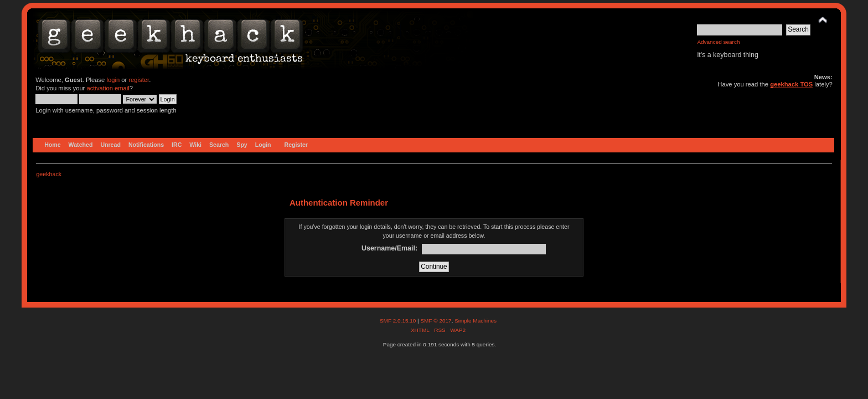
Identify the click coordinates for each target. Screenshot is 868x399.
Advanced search (718, 42)
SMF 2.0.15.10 (399, 321)
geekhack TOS (791, 84)
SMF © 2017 (436, 321)
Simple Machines (476, 321)
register (139, 80)
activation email (108, 88)
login (113, 80)
